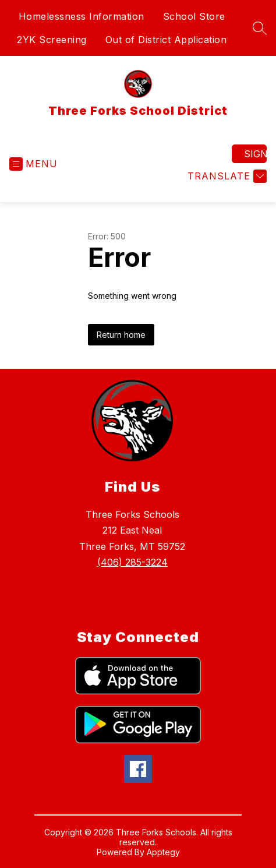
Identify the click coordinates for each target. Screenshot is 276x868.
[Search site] (260, 28)
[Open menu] (33, 164)
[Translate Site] (226, 176)
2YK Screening (52, 40)
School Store (194, 16)
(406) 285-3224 (132, 562)
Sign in (255, 154)
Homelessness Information (82, 16)
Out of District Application (166, 40)
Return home (121, 335)
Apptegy (163, 852)
